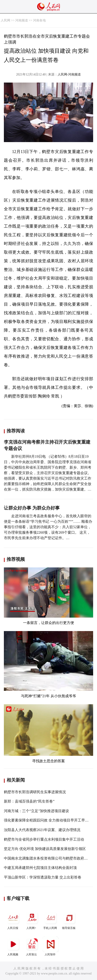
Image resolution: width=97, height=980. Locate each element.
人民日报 (13, 920)
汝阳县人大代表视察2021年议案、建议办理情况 (42, 830)
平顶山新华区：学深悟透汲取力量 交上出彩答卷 (43, 877)
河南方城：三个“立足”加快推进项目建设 (36, 811)
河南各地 (39, 20)
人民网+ (32, 920)
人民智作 (51, 946)
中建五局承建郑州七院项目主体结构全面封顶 (40, 868)
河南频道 (22, 20)
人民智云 (32, 946)
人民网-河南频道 (69, 74)
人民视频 (13, 946)
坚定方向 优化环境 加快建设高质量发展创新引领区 (45, 849)
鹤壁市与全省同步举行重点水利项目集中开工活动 (44, 839)
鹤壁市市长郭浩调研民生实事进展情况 (35, 792)
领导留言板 (69, 920)
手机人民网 (51, 920)
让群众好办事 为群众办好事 (32, 508)
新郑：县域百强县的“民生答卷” (29, 801)
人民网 (5, 20)
